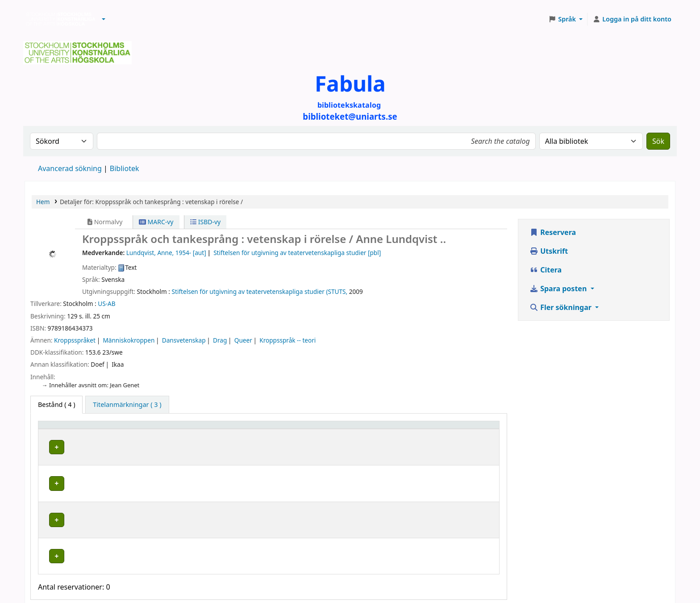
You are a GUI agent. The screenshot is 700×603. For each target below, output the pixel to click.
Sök (658, 141)
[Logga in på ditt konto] (632, 19)
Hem (43, 202)
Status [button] (446, 429)
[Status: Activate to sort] (466, 429)
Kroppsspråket (75, 340)
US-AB (106, 304)
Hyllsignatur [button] (341, 429)
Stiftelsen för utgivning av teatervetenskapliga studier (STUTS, (260, 291)
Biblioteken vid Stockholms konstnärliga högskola (58, 19)
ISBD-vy (205, 222)
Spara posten (559, 289)
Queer (243, 340)
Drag (220, 340)
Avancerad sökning (70, 168)
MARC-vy (156, 222)
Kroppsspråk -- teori (287, 340)
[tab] (127, 405)
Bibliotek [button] (187, 429)
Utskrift (549, 251)
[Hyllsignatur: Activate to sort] (375, 429)
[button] (104, 19)
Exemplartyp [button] (62, 429)
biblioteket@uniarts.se (330, 570)
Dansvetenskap (184, 340)
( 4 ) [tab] (56, 404)
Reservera (553, 232)
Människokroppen (129, 340)
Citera (546, 270)
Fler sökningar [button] (561, 307)
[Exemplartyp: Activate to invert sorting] (104, 429)
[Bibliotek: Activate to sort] (243, 429)
